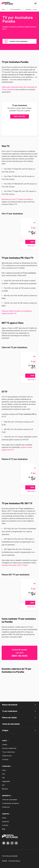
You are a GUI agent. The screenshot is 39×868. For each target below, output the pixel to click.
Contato (5, 825)
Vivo (4, 774)
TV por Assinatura (10, 711)
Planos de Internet (10, 705)
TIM (3, 778)
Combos (5, 759)
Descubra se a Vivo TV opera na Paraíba (16, 199)
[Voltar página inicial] (7, 3)
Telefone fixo (7, 756)
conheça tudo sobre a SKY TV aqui (14, 565)
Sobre (4, 818)
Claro (4, 770)
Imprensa (6, 822)
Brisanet (5, 789)
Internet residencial (9, 748)
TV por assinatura (8, 752)
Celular (5, 745)
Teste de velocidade (10, 800)
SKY (3, 785)
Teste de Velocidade (11, 724)
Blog (4, 829)
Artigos (5, 730)
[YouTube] (4, 843)
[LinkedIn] (8, 843)
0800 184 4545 (19, 116)
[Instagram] (16, 843)
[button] (35, 3)
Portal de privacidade (10, 856)
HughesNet (6, 781)
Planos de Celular (9, 718)
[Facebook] (12, 843)
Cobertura (6, 807)
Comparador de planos (11, 803)
